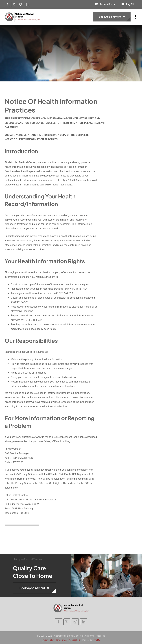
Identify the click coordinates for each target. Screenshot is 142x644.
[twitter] (14, 4)
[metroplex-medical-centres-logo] (22, 13)
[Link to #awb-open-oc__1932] (135, 17)
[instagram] (21, 4)
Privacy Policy (48, 640)
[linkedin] (27, 4)
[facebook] (7, 4)
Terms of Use (62, 640)
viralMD (97, 640)
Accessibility (75, 640)
